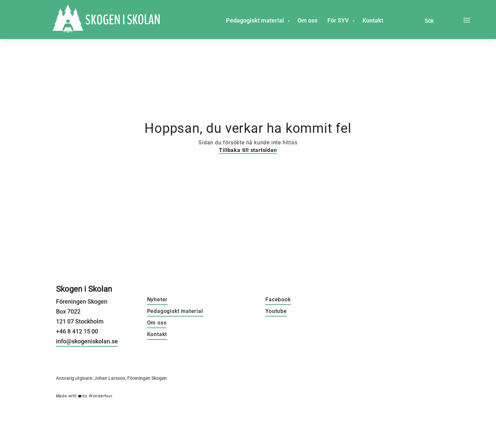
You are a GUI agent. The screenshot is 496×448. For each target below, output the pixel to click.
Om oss (307, 20)
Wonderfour (101, 396)
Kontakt (373, 20)
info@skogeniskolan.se (87, 341)
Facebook (278, 300)
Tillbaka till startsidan (248, 150)
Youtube (276, 311)
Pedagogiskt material (255, 20)
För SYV (338, 20)
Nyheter (158, 300)
